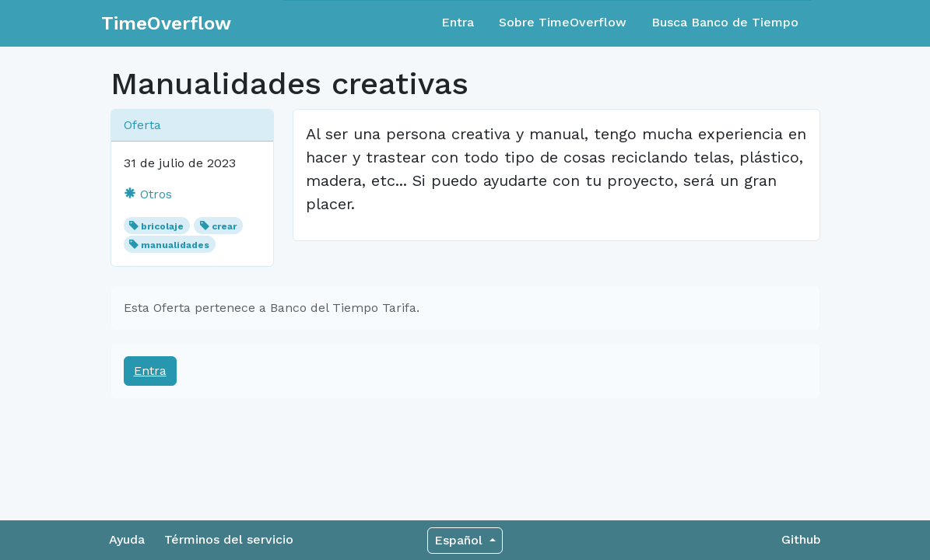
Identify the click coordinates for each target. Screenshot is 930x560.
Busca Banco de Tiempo (725, 22)
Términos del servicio (229, 539)
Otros (148, 194)
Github (801, 539)
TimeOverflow (166, 23)
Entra (458, 22)
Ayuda (127, 539)
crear (224, 226)
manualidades (175, 245)
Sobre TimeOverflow (563, 22)
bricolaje (162, 226)
